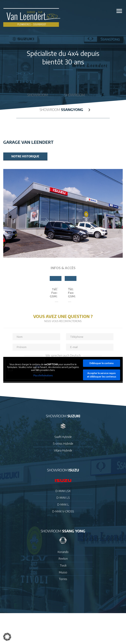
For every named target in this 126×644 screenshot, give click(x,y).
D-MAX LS (63, 498)
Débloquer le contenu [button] (102, 363)
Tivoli (63, 565)
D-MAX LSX (63, 491)
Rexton (63, 559)
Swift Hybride (63, 437)
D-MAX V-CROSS (63, 511)
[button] (7, 637)
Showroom (45, 95)
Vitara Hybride (63, 450)
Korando (63, 552)
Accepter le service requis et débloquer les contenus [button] (102, 375)
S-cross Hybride (63, 443)
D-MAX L (63, 504)
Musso (63, 572)
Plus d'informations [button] (43, 375)
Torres (63, 579)
